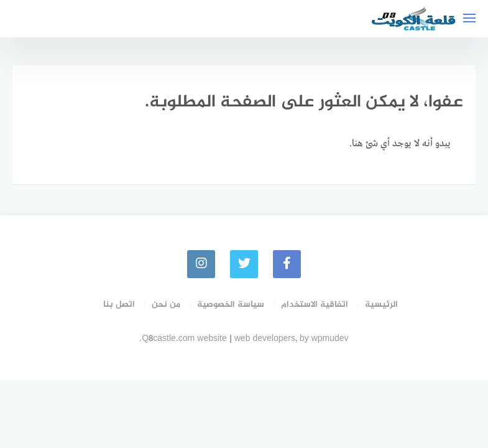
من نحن (166, 305)
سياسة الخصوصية (231, 305)
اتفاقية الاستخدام (315, 305)
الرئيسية (381, 305)
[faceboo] (287, 264)
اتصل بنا (119, 305)
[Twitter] (244, 264)
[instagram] (201, 264)
